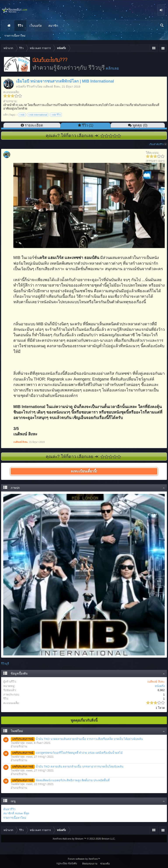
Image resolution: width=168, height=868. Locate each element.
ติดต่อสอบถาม (90, 864)
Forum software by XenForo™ (84, 859)
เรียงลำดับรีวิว (158, 144)
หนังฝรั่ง (21, 87)
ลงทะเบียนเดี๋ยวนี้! (84, 471)
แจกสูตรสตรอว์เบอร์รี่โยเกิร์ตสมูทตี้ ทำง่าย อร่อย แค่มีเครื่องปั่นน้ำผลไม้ (67, 753)
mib (22, 115)
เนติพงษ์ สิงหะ (52, 87)
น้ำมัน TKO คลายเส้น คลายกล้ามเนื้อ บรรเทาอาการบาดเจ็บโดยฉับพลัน (67, 767)
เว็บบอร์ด (36, 26)
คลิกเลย (112, 68)
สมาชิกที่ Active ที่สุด (16, 813)
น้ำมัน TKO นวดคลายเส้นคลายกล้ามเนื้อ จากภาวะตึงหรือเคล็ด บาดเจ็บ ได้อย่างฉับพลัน (77, 739)
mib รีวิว (56, 115)
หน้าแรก (9, 26)
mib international (38, 115)
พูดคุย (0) (140, 125)
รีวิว (20, 26)
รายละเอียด (34, 125)
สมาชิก (53, 26)
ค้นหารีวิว (9, 809)
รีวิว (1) (88, 125)
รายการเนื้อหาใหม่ (15, 818)
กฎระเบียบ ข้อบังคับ (67, 863)
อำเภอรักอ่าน (19, 746)
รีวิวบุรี (5, 664)
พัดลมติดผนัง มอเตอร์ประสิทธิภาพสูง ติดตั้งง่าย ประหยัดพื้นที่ (60, 780)
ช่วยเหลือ (105, 864)
